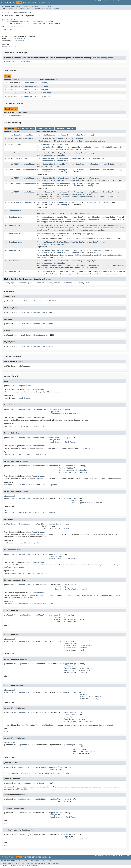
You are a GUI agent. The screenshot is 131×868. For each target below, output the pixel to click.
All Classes (48, 6)
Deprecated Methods (65, 128)
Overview (4, 2)
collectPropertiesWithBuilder (50, 178)
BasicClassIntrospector (15, 116)
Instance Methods (26, 128)
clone (7, 283)
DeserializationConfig (58, 225)
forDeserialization (45, 234)
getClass (32, 283)
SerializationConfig (62, 271)
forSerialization (44, 271)
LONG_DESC (45, 90)
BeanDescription (77, 180)
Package (12, 2)
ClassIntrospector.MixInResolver (19, 62)
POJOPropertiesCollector (25, 164)
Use (25, 2)
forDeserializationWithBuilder (50, 242)
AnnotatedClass (21, 153)
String (64, 172)
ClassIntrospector (18, 38)
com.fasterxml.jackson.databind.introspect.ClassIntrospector (29, 22)
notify (49, 283)
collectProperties (45, 164)
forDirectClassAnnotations (48, 261)
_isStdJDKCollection (46, 145)
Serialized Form (9, 47)
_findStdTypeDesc (44, 138)
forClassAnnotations (46, 217)
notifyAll (58, 283)
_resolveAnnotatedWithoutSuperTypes (53, 158)
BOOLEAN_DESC (46, 83)
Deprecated (37, 2)
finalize (22, 283)
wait (76, 283)
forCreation (42, 225)
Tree (29, 2)
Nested (11, 9)
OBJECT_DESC (46, 93)
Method (30, 9)
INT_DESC (44, 86)
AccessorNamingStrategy (71, 194)
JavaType (85, 135)
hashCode (41, 283)
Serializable (8, 29)
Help (50, 2)
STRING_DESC (46, 96)
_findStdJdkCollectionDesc (48, 135)
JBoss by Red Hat (18, 866)
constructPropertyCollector (49, 192)
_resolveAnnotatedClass (47, 153)
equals (14, 283)
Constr (23, 9)
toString (68, 283)
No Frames (35, 6)
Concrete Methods (45, 128)
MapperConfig (67, 135)
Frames (27, 6)
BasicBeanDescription (30, 83)
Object (47, 279)
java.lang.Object (9, 20)
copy (39, 211)
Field (17, 9)
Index (45, 2)
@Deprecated (10, 496)
